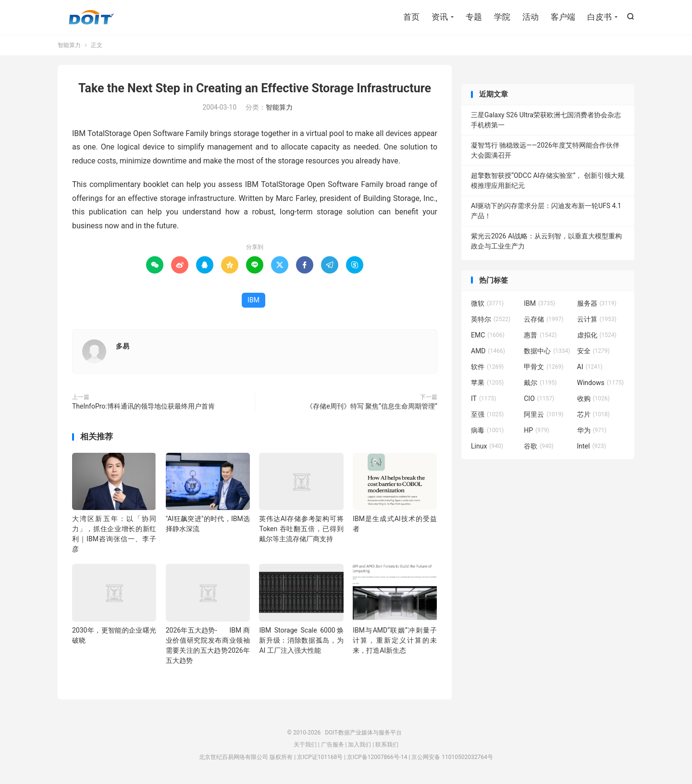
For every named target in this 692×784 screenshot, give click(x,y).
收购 (593, 398)
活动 (531, 17)
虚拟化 (597, 335)
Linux (487, 446)
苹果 (487, 383)
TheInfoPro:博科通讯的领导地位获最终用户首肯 (143, 406)
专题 (474, 17)
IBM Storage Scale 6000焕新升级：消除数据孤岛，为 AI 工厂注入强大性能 (301, 640)
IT (483, 398)
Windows (600, 383)
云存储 (544, 319)
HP (536, 430)
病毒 (487, 430)
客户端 (563, 17)
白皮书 (599, 17)
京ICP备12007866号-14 (377, 757)
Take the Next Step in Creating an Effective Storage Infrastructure (255, 88)
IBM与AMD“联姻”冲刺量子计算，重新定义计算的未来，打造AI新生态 (395, 640)
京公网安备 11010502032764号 (452, 757)
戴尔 (540, 383)
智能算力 (69, 45)
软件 (487, 367)
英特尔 (491, 319)
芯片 (593, 414)
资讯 (440, 17)
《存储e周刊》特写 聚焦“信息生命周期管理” (372, 406)
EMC (488, 335)
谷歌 (539, 446)
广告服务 (333, 745)
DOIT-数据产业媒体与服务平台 (91, 17)
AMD (488, 351)
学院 (502, 17)
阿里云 (544, 414)
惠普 (540, 335)
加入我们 (359, 745)
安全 (593, 351)
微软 (487, 303)
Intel (592, 446)
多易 (123, 346)
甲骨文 (544, 367)
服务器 (597, 303)
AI (590, 367)
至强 (487, 414)
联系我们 (387, 745)
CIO (539, 398)
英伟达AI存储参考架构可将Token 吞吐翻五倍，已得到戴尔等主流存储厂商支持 (301, 529)
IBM (253, 300)
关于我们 (305, 745)
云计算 (597, 319)
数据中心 (547, 351)
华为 (592, 430)
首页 (411, 17)
